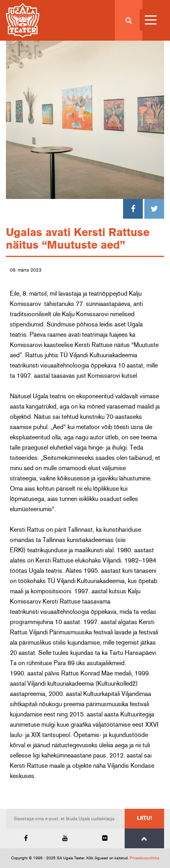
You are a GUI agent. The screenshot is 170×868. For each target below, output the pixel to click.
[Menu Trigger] (150, 20)
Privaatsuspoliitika (145, 858)
